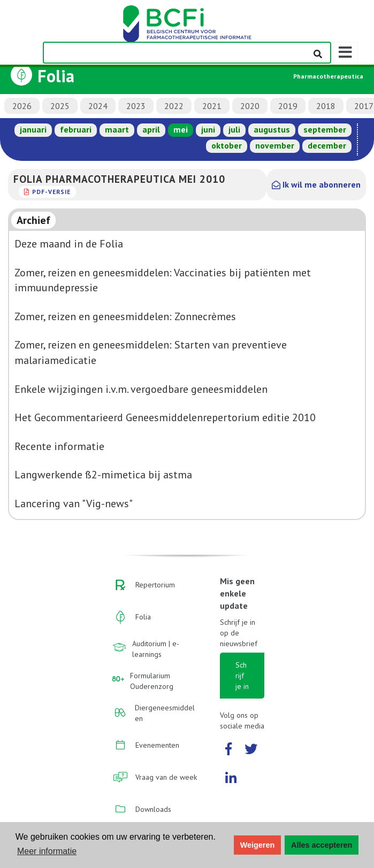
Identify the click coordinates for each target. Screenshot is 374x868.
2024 (98, 106)
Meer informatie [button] (47, 851)
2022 (174, 106)
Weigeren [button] (258, 845)
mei (181, 129)
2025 (60, 106)
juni (208, 129)
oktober (227, 145)
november (275, 145)
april (151, 129)
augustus (272, 129)
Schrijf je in (242, 676)
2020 (250, 106)
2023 (136, 106)
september (325, 129)
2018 (326, 106)
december (327, 145)
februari (76, 129)
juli (234, 129)
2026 (22, 106)
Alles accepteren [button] (322, 845)
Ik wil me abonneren (316, 184)
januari (33, 129)
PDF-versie (51, 192)
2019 (288, 106)
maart (117, 129)
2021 (212, 106)
